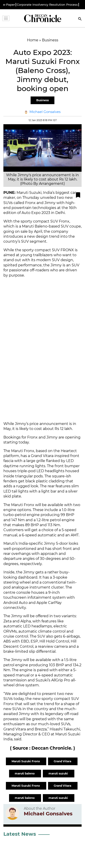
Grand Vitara (63, 761)
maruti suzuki (59, 773)
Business (42, 100)
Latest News (20, 834)
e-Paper (9, 5)
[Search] (80, 19)
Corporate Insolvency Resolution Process (47, 5)
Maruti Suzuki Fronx (26, 761)
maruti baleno (25, 773)
